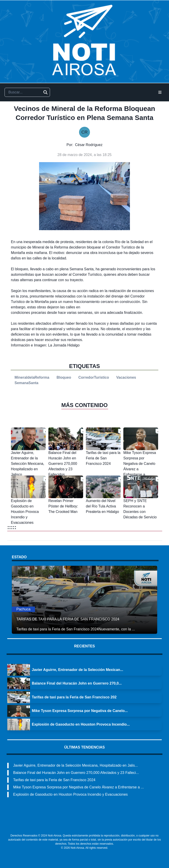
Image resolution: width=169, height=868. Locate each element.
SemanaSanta (26, 383)
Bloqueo (64, 377)
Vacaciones (126, 377)
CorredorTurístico (94, 377)
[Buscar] (45, 92)
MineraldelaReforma (32, 377)
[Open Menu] (160, 92)
